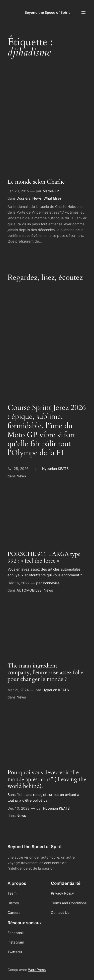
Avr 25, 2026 (18, 469)
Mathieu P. (51, 191)
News (37, 198)
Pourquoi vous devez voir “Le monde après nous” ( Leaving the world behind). (47, 779)
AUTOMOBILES (29, 590)
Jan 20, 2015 (18, 191)
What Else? (53, 198)
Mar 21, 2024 (18, 690)
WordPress (37, 970)
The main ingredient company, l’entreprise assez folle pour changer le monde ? (45, 673)
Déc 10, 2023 (19, 808)
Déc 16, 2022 (18, 583)
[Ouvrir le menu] (83, 12)
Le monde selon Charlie (36, 182)
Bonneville (51, 583)
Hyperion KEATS (55, 469)
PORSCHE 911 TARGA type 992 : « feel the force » (44, 558)
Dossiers (23, 198)
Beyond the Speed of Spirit (47, 12)
